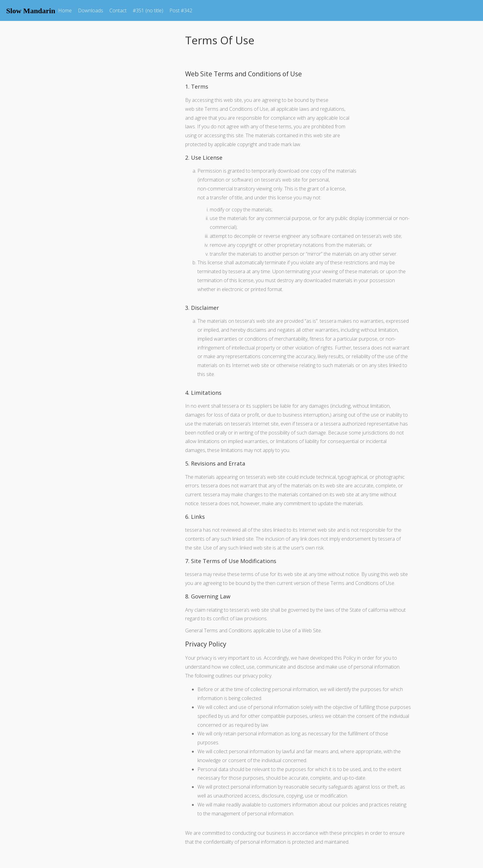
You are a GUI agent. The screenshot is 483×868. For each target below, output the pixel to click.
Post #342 (181, 10)
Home (65, 10)
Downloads (91, 10)
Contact (118, 10)
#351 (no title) (148, 10)
